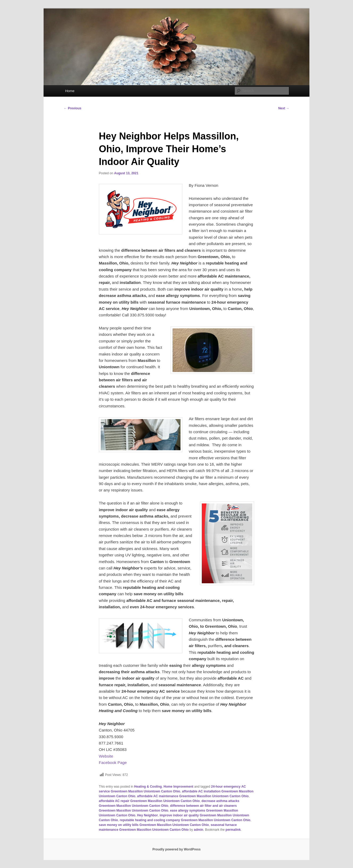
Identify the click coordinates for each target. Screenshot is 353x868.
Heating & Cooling (148, 787)
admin (198, 830)
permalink (233, 830)
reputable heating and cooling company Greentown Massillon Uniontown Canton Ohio (185, 820)
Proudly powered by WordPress (176, 849)
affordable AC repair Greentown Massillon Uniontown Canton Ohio (149, 801)
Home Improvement (178, 787)
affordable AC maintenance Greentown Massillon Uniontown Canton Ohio (193, 796)
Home (70, 91)
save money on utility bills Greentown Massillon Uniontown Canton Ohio (154, 825)
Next (284, 108)
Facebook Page (113, 762)
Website (106, 756)
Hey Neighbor (148, 815)
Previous (73, 108)
